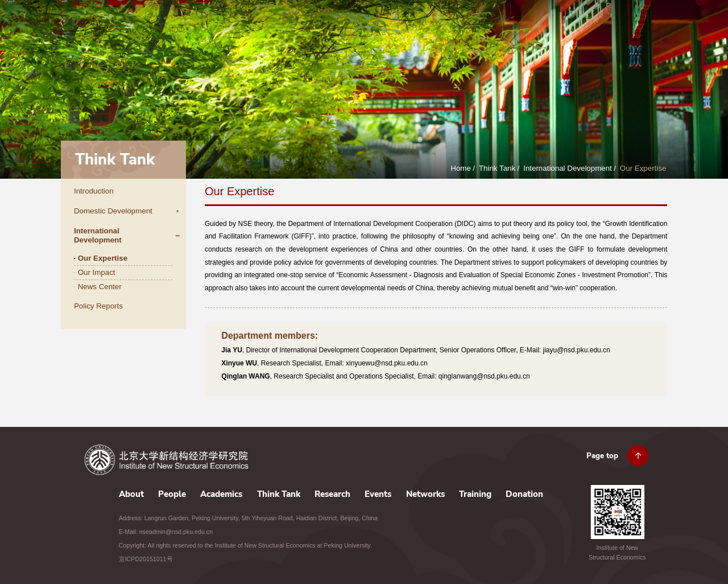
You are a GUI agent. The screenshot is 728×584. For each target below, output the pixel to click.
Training (610, 32)
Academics (372, 32)
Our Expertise (643, 168)
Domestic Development (113, 211)
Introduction (94, 191)
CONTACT (626, 6)
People (325, 32)
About (288, 32)
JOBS (596, 6)
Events (521, 32)
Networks (564, 32)
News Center (100, 287)
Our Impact (97, 272)
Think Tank (426, 32)
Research (477, 32)
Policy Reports (98, 306)
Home (461, 168)
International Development (568, 168)
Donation (654, 32)
